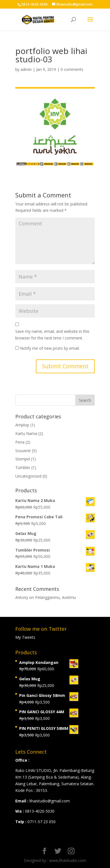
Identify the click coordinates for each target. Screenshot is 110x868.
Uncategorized (28, 476)
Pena (20, 442)
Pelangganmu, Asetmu (55, 597)
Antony (22, 597)
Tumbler (23, 468)
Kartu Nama (26, 433)
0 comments (72, 69)
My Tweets (25, 637)
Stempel (23, 459)
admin (26, 69)
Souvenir (23, 451)
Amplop (22, 425)
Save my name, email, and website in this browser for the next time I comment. (52, 335)
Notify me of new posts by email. (50, 348)
